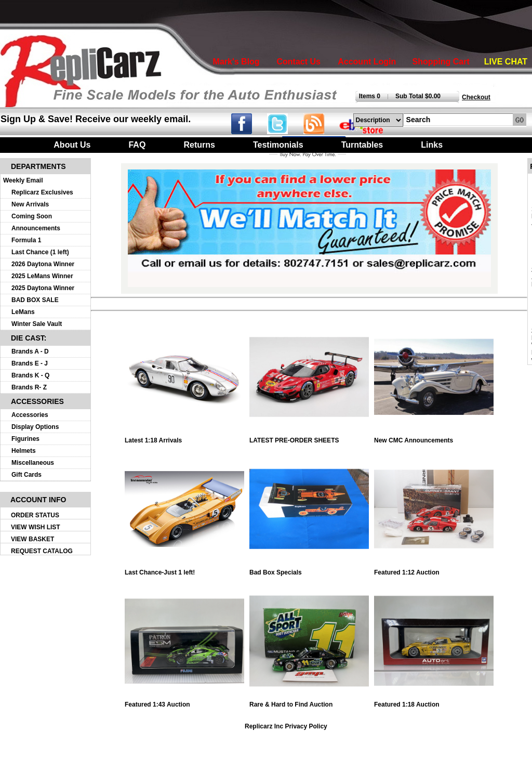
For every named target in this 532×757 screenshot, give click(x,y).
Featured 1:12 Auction (434, 570)
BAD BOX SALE (35, 300)
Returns (199, 145)
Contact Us (298, 62)
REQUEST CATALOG (42, 551)
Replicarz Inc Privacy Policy (286, 726)
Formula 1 (26, 240)
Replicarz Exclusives (42, 192)
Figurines (25, 439)
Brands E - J (30, 363)
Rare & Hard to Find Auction (309, 702)
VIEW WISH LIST (36, 527)
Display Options (35, 427)
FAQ (137, 145)
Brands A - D (30, 351)
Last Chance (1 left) (40, 252)
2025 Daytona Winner (43, 288)
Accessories (30, 415)
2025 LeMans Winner (42, 276)
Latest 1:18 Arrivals (184, 438)
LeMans (23, 312)
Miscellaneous (33, 463)
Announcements (36, 228)
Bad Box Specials (309, 570)
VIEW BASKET (32, 539)
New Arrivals (30, 204)
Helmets (24, 451)
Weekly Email (23, 180)
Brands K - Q (30, 375)
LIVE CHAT (506, 62)
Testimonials (278, 145)
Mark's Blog (236, 62)
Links (432, 145)
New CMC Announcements (434, 438)
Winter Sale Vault (37, 324)
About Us (72, 145)
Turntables (362, 145)
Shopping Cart (441, 62)
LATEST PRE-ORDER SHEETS (309, 438)
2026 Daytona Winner (43, 264)
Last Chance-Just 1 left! (184, 570)
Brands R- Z (29, 387)
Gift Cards (26, 475)
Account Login (367, 62)
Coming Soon (32, 216)
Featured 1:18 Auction (434, 702)
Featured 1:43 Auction (184, 702)
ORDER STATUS (35, 515)
